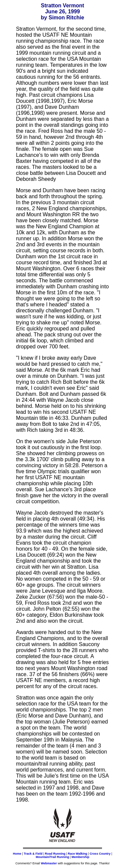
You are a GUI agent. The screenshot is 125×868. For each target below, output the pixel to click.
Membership (80, 857)
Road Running (55, 854)
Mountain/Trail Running (52, 857)
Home (17, 854)
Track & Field (33, 854)
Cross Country (100, 854)
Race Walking (77, 854)
